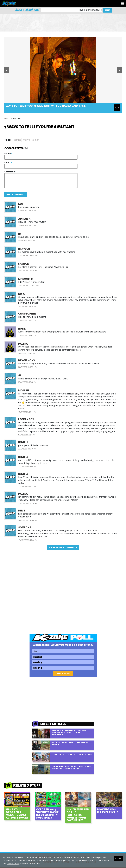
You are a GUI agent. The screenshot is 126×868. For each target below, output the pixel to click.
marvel (27, 140)
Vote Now (63, 674)
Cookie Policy (13, 864)
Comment (10, 172)
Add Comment (16, 194)
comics (17, 140)
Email (8, 163)
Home (7, 119)
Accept (118, 859)
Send (108, 10)
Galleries (17, 119)
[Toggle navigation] (123, 4)
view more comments (63, 547)
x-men (36, 140)
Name (8, 154)
